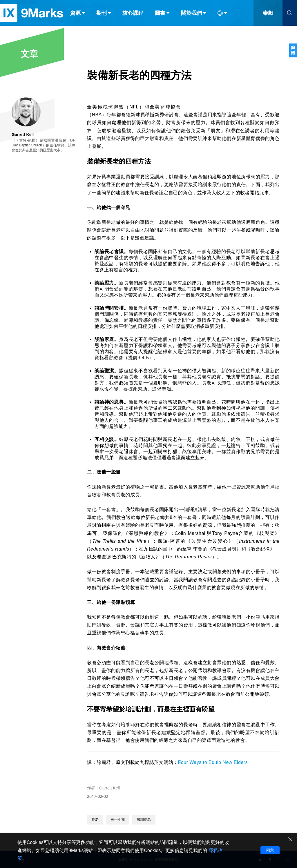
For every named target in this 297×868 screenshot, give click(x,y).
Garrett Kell (109, 788)
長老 (95, 820)
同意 (270, 850)
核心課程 (133, 17)
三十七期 (118, 820)
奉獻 (268, 17)
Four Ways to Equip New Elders (213, 762)
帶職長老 (144, 820)
